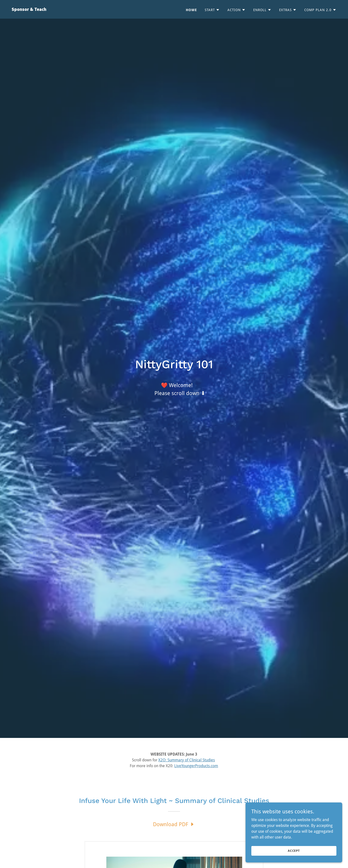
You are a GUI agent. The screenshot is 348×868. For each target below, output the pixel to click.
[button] (212, 10)
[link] (91, 10)
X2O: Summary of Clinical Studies (187, 760)
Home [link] (191, 10)
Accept (294, 851)
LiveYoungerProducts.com (196, 766)
